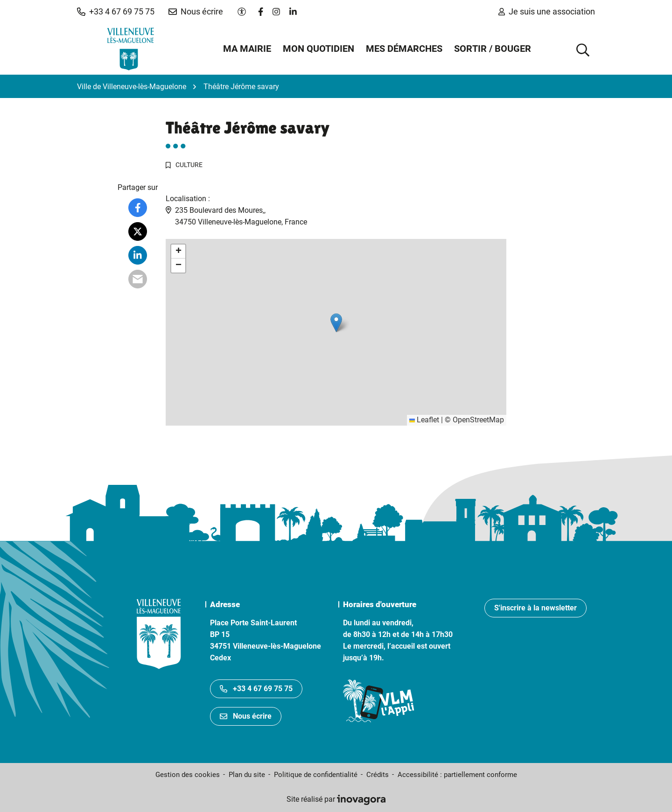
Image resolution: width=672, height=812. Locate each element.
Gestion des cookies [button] (188, 775)
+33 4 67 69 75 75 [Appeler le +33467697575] (256, 689)
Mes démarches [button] (404, 49)
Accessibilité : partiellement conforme (457, 775)
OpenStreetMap (478, 420)
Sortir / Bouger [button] (493, 49)
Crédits (378, 775)
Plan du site (247, 775)
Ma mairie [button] (247, 49)
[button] (116, 12)
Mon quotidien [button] (318, 49)
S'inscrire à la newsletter (535, 608)
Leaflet (424, 420)
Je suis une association (547, 11)
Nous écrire (246, 716)
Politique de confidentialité (316, 775)
